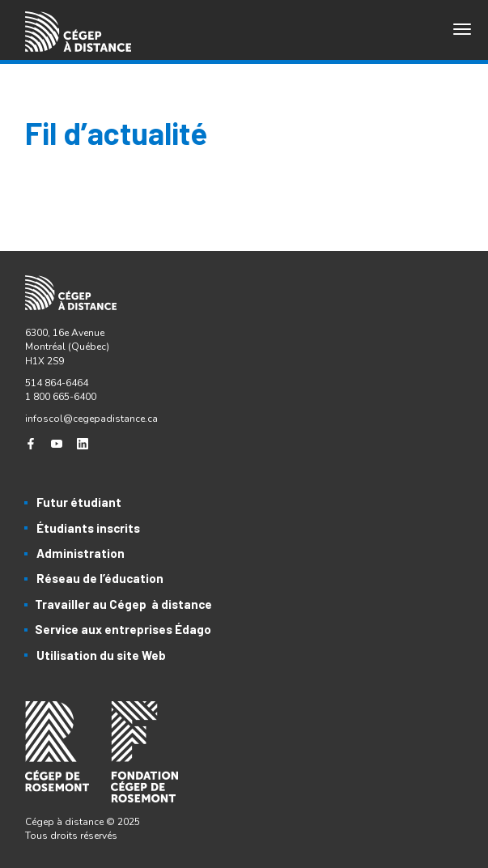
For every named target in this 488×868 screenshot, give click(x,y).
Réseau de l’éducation (100, 578)
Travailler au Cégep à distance (123, 604)
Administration (81, 553)
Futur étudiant (79, 502)
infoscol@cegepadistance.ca (91, 419)
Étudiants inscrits (88, 528)
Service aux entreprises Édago (123, 629)
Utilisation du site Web (101, 655)
